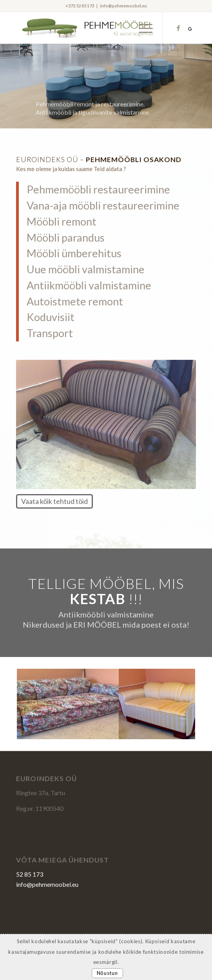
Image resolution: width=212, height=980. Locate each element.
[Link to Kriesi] (190, 28)
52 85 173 (30, 874)
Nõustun (107, 973)
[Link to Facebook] (178, 28)
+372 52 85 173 (80, 6)
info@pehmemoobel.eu (123, 6)
